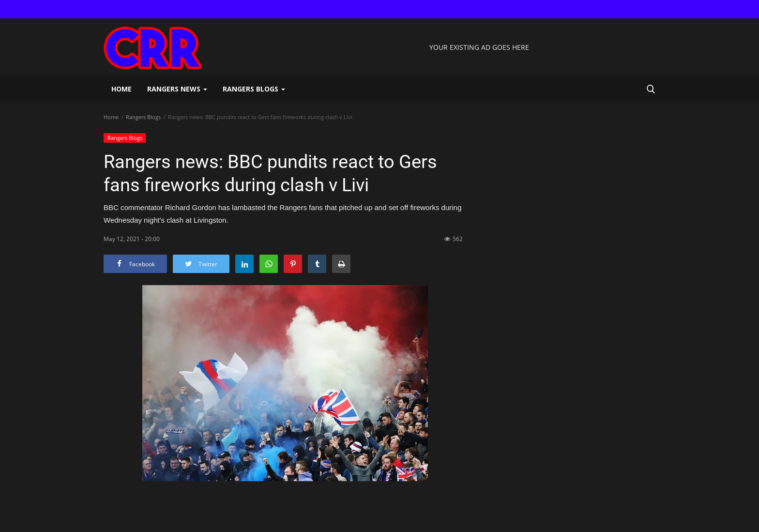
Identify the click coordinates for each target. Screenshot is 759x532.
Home (121, 89)
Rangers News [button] (177, 89)
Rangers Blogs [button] (254, 89)
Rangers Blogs (143, 117)
